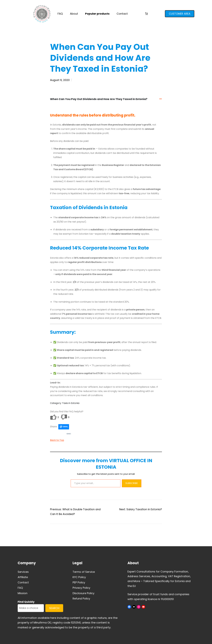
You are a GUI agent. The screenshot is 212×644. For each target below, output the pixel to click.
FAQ (20, 588)
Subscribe (132, 483)
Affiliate (23, 577)
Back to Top (57, 440)
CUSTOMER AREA (180, 14)
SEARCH (54, 608)
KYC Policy (79, 577)
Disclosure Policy (83, 593)
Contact (23, 582)
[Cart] (146, 14)
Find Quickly (26, 602)
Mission (23, 593)
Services (23, 572)
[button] (106, 99)
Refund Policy (81, 599)
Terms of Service (84, 572)
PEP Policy (79, 582)
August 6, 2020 (60, 80)
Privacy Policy (81, 588)
